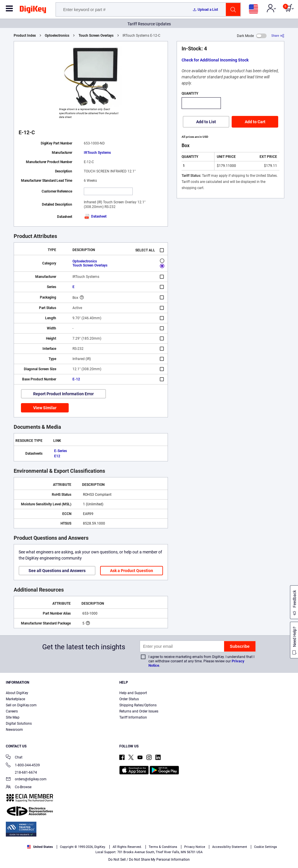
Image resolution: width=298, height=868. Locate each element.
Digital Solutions (19, 724)
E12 (57, 456)
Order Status (129, 699)
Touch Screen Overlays (96, 36)
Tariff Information (133, 717)
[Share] (278, 36)
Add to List (206, 122)
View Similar (45, 408)
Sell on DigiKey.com (21, 705)
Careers (12, 711)
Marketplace (15, 699)
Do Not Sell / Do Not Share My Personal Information (149, 860)
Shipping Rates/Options (138, 705)
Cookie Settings (266, 847)
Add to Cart (255, 122)
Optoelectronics (57, 36)
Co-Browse (19, 787)
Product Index (25, 36)
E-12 (76, 379)
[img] (33, 10)
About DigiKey (17, 693)
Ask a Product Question (132, 571)
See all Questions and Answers (57, 571)
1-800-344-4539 (23, 766)
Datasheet (95, 216)
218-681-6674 (21, 772)
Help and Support (133, 693)
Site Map (13, 717)
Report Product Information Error (63, 394)
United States (40, 847)
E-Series (61, 451)
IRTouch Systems (97, 153)
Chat (14, 758)
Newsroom (14, 730)
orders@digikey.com (26, 780)
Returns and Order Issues (139, 711)
